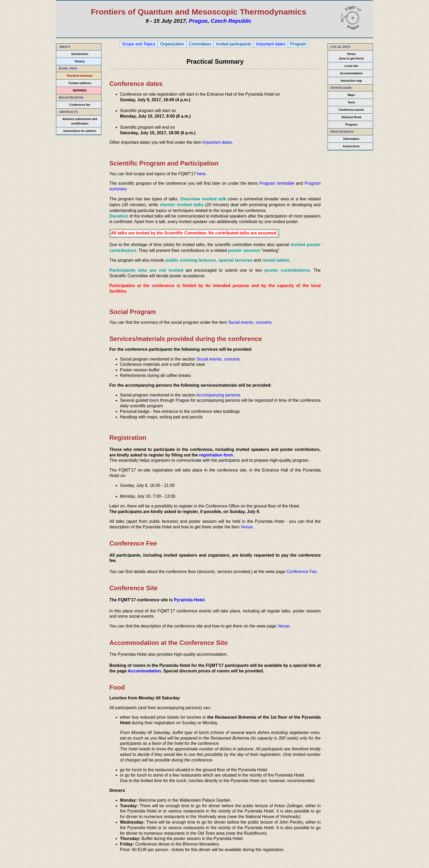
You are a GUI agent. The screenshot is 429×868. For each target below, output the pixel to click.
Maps (351, 95)
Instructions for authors (80, 131)
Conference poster (351, 110)
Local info (351, 66)
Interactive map (351, 81)
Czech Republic (231, 21)
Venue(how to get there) (351, 56)
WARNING (80, 90)
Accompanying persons (218, 395)
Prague (198, 21)
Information (351, 139)
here (201, 174)
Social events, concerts (250, 322)
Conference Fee (302, 572)
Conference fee (80, 105)
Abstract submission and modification (80, 121)
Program (351, 124)
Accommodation (351, 73)
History (80, 61)
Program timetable (277, 183)
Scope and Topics (139, 44)
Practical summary (80, 76)
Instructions (351, 146)
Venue (247, 527)
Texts (351, 102)
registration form (216, 455)
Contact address (80, 83)
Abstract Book (351, 117)
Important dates (271, 44)
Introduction (80, 54)
